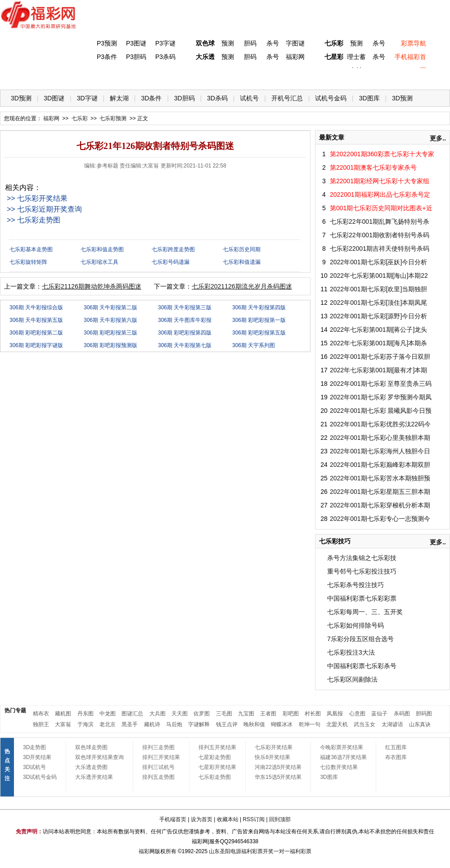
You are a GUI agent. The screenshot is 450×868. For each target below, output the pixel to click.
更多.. (438, 138)
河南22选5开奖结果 (278, 767)
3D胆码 (184, 98)
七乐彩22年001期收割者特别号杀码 (380, 235)
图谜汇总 (132, 714)
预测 (228, 43)
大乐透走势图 (91, 767)
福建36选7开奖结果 (343, 757)
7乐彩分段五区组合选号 (360, 639)
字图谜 (295, 43)
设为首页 (202, 819)
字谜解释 (199, 724)
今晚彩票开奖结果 (342, 747)
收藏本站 (228, 819)
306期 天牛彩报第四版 (259, 307)
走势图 (387, 77)
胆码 (250, 43)
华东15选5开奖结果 (278, 777)
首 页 (18, 77)
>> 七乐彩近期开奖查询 (44, 209)
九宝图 (246, 714)
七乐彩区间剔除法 (352, 679)
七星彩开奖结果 (217, 767)
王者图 (268, 714)
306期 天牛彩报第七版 (185, 345)
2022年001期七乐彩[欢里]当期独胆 (378, 289)
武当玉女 (364, 724)
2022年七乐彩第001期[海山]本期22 (379, 276)
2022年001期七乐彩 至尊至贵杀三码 (381, 384)
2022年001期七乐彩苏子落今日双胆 (380, 357)
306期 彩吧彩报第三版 (110, 333)
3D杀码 (217, 98)
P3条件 (107, 57)
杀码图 (402, 714)
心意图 (357, 714)
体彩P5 (203, 77)
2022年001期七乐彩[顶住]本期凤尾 (378, 303)
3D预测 (21, 98)
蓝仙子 (379, 714)
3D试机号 (34, 767)
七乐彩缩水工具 (99, 262)
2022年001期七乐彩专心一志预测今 (380, 519)
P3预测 (107, 43)
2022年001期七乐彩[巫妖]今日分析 (378, 262)
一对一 (282, 851)
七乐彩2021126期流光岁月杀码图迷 (242, 286)
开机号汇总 (287, 98)
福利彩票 (301, 851)
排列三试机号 (158, 767)
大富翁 (63, 724)
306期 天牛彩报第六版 (110, 320)
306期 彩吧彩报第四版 (185, 333)
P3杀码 (165, 57)
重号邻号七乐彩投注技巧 (362, 571)
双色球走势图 (91, 747)
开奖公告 (424, 77)
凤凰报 (335, 714)
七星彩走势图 (215, 757)
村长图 (313, 714)
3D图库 (369, 98)
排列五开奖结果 (217, 747)
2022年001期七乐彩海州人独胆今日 (380, 451)
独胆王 (41, 724)
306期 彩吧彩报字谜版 (36, 345)
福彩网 (295, 57)
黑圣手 (130, 724)
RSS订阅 (254, 819)
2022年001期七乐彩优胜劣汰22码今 (380, 424)
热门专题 (15, 710)
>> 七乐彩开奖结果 (37, 198)
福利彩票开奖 (257, 851)
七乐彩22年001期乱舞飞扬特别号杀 (380, 222)
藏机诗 (152, 724)
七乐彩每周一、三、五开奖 (365, 612)
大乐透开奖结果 (94, 777)
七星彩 (334, 57)
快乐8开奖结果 (272, 757)
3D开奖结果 (37, 757)
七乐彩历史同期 (242, 249)
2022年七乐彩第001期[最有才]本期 (378, 370)
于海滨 (85, 724)
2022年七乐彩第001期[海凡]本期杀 (378, 343)
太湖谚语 (392, 724)
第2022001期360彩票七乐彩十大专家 (382, 154)
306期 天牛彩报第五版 (36, 320)
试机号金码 (331, 98)
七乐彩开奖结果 (274, 747)
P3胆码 (136, 57)
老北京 (108, 724)
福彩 (144, 851)
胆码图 (424, 714)
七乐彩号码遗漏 (171, 262)
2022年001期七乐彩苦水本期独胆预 (380, 478)
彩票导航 (414, 43)
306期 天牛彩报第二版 (110, 307)
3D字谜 (87, 98)
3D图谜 (54, 98)
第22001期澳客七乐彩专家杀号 (373, 167)
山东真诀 (420, 724)
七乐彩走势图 (215, 777)
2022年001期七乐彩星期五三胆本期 (380, 492)
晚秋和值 (254, 724)
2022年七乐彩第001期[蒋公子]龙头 (378, 330)
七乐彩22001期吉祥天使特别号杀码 (380, 249)
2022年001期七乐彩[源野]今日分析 (378, 316)
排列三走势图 (158, 747)
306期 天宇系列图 (254, 345)
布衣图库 (396, 757)
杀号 (273, 43)
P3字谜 (165, 43)
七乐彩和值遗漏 (242, 262)
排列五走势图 (158, 777)
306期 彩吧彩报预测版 (110, 345)
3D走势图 (34, 747)
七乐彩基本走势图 (31, 249)
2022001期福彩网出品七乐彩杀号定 (380, 194)
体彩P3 (92, 77)
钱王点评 (227, 724)
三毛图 (224, 714)
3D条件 (151, 98)
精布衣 (41, 714)
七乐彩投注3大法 (351, 652)
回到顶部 (280, 819)
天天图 (180, 714)
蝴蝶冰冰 (282, 724)
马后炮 (174, 724)
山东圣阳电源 (225, 851)
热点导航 (351, 77)
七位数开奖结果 (339, 767)
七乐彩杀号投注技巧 (355, 585)
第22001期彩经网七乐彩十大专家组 (380, 181)
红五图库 (396, 747)
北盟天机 (337, 724)
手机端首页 (173, 819)
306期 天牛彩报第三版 (185, 307)
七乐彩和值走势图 (102, 249)
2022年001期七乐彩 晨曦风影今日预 (381, 411)
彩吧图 (291, 714)
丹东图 (85, 714)
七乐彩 (334, 43)
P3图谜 (136, 43)
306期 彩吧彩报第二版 (36, 333)
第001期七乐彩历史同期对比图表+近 (381, 208)
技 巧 (314, 77)
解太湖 (119, 98)
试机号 (249, 98)
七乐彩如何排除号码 (355, 625)
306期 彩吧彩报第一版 (259, 320)
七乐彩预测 (113, 118)
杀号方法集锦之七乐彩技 (362, 558)
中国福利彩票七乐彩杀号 (362, 666)
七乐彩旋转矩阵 (28, 262)
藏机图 (63, 714)
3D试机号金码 (40, 777)
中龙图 (108, 714)
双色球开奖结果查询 (99, 757)
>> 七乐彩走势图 (34, 220)
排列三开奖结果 (161, 757)
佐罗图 (202, 714)
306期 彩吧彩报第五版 (259, 333)
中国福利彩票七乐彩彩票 (362, 598)
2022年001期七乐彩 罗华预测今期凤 (381, 397)
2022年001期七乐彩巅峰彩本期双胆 (380, 465)
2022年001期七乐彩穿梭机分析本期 (380, 505)
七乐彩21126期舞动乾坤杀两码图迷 (92, 286)
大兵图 (157, 714)
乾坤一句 (310, 724)
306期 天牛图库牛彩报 (185, 320)
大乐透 (205, 57)
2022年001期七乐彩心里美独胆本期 (380, 438)
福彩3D (55, 77)
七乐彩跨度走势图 (173, 249)
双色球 (205, 43)
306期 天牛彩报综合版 (36, 307)
